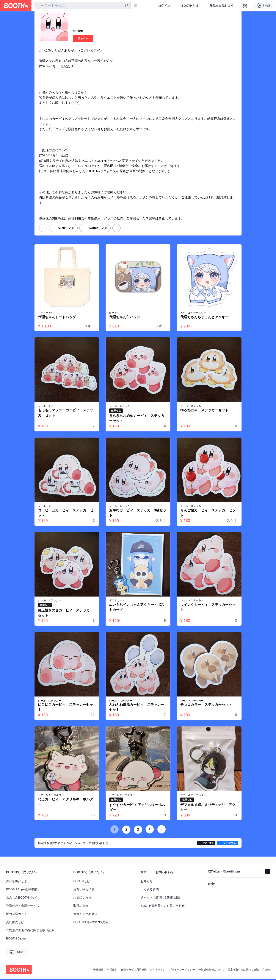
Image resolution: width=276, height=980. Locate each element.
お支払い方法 (82, 898)
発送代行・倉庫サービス (23, 906)
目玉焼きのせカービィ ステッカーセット (66, 613)
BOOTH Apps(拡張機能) (22, 890)
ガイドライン (158, 970)
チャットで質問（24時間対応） (162, 898)
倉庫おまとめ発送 (85, 915)
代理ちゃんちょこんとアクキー (205, 317)
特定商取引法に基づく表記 (243, 970)
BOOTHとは (190, 6)
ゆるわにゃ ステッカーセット (205, 410)
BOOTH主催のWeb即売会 (91, 923)
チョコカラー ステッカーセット (206, 705)
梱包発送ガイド (17, 915)
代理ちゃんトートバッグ (57, 317)
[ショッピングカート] (245, 6)
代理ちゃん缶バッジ (125, 317)
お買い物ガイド (84, 890)
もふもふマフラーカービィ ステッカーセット (66, 413)
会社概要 (98, 970)
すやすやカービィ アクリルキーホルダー (137, 808)
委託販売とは (15, 923)
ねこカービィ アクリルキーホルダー (66, 803)
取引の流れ (81, 906)
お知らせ (147, 882)
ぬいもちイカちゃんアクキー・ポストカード (137, 608)
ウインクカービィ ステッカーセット (208, 608)
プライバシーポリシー (182, 970)
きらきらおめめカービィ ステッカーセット (137, 418)
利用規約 (112, 970)
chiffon (78, 31)
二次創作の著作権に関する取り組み (30, 931)
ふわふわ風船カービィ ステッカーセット (137, 708)
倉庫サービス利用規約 (134, 970)
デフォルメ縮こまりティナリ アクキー (208, 808)
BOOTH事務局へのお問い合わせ (163, 906)
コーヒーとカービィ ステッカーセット (66, 513)
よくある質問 (150, 890)
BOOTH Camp (16, 939)
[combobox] (82, 6)
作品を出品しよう (222, 6)
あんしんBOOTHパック (22, 898)
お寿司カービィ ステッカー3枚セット (138, 513)
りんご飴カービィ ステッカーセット (208, 513)
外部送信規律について (211, 970)
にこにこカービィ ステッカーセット (66, 708)
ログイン (164, 6)
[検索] (126, 6)
